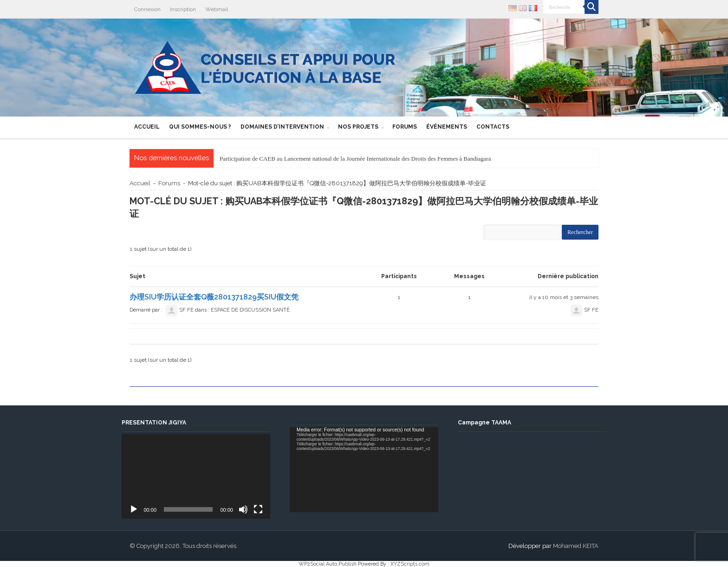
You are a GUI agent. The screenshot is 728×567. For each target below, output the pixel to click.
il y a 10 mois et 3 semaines (564, 297)
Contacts (493, 127)
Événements (447, 127)
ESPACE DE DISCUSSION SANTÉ (250, 310)
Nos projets (358, 127)
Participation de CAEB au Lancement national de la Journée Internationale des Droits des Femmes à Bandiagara (355, 159)
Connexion (147, 9)
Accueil (147, 127)
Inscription (183, 9)
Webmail (217, 9)
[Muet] (243, 509)
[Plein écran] (258, 509)
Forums (405, 127)
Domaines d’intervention (282, 127)
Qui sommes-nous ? (200, 127)
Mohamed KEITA (576, 546)
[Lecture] (134, 509)
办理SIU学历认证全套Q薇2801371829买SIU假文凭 (214, 297)
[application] (196, 476)
